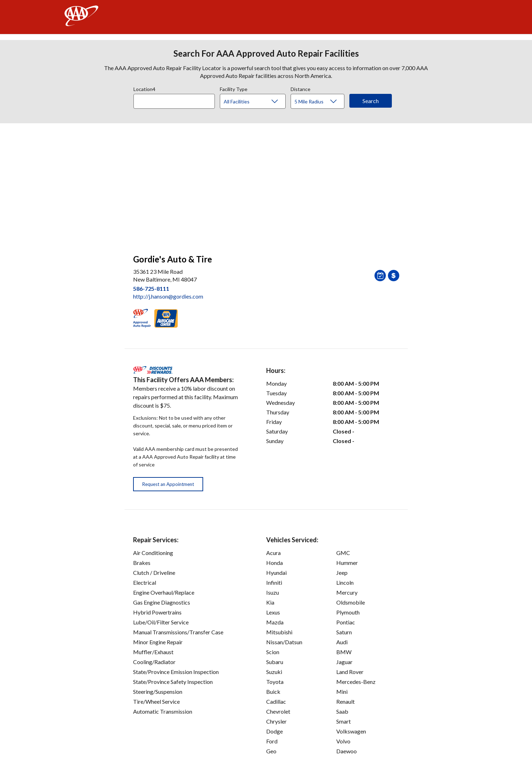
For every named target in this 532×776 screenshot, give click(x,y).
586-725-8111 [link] (151, 288)
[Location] (174, 101)
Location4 (144, 88)
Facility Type (234, 88)
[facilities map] (266, 185)
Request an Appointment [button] (168, 484)
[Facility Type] (258, 102)
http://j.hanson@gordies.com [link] (168, 296)
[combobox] (177, 100)
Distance (301, 88)
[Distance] (320, 102)
